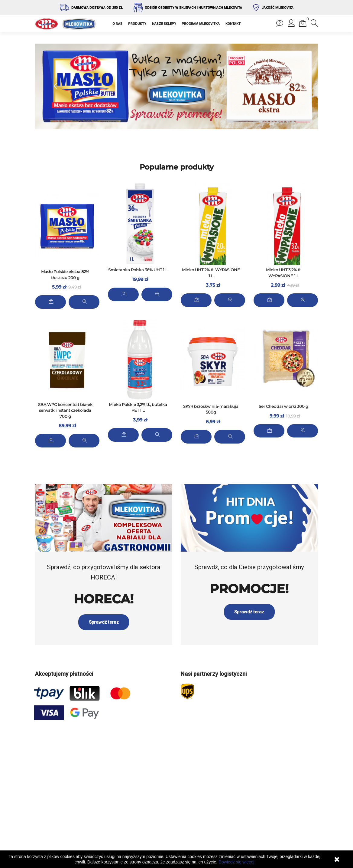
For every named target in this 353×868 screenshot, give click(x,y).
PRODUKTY (137, 24)
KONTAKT (233, 24)
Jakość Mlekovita (277, 8)
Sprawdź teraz (104, 611)
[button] (291, 25)
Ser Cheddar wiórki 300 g (283, 406)
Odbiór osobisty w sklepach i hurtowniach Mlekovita (193, 8)
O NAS (117, 24)
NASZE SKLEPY (164, 24)
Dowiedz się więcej (236, 862)
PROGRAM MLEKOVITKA (201, 24)
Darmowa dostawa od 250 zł (97, 8)
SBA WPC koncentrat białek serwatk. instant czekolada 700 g (65, 410)
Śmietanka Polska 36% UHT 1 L (138, 270)
